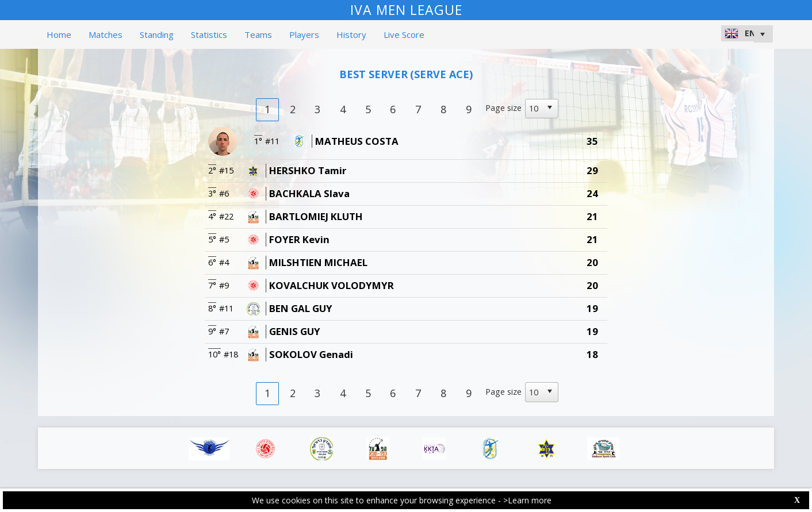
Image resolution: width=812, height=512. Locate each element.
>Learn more (527, 500)
